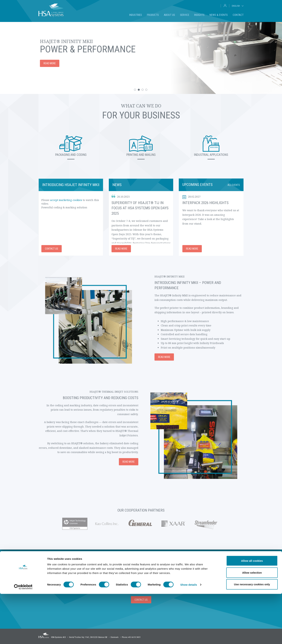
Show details (189, 635)
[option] (141, 58)
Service (185, 15)
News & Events (219, 15)
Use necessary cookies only (252, 634)
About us (169, 15)
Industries (136, 15)
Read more (50, 63)
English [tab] (236, 6)
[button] (135, 90)
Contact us (52, 249)
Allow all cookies (252, 611)
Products (153, 15)
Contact (238, 15)
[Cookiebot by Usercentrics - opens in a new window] (23, 637)
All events (234, 185)
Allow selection (252, 623)
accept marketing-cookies (66, 200)
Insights (199, 15)
